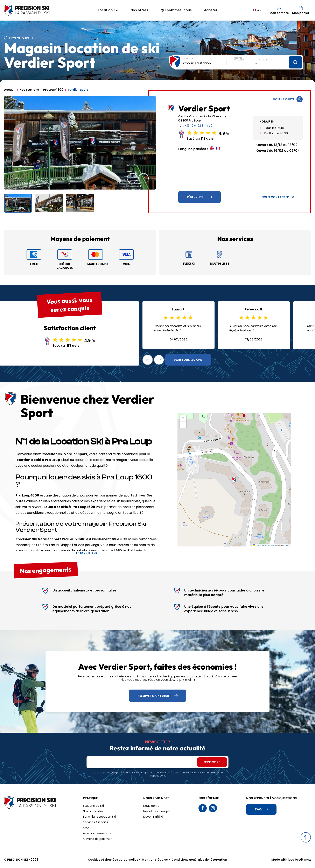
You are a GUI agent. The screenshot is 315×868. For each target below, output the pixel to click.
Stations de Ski (93, 806)
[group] (80, 143)
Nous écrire (151, 806)
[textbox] (205, 63)
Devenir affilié (153, 817)
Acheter (211, 10)
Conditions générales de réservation (199, 860)
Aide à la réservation (98, 833)
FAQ (86, 828)
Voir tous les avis (188, 360)
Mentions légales (155, 860)
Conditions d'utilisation (194, 773)
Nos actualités (93, 811)
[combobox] (205, 63)
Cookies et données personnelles (113, 860)
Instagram (213, 808)
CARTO (287, 545)
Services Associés (96, 822)
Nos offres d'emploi (157, 811)
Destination (188, 59)
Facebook (203, 808)
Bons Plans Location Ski (99, 817)
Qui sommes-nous (176, 10)
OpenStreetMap (269, 545)
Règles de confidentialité (156, 773)
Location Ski (108, 10)
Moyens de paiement (98, 839)
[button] (132, 178)
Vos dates (238, 58)
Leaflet (257, 545)
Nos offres (139, 10)
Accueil (10, 90)
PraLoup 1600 (53, 90)
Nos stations (29, 90)
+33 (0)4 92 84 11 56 (198, 126)
